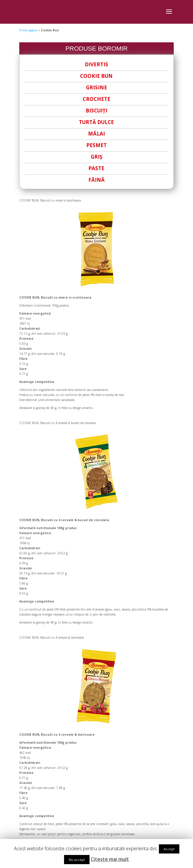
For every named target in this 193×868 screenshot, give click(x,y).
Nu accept (77, 860)
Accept (169, 849)
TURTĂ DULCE (96, 122)
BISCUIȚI (96, 111)
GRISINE (96, 87)
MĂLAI (96, 134)
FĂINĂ (96, 180)
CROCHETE (96, 99)
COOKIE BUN (96, 76)
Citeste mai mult (110, 859)
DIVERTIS (96, 64)
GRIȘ (96, 157)
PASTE (96, 168)
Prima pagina (28, 30)
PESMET (96, 145)
